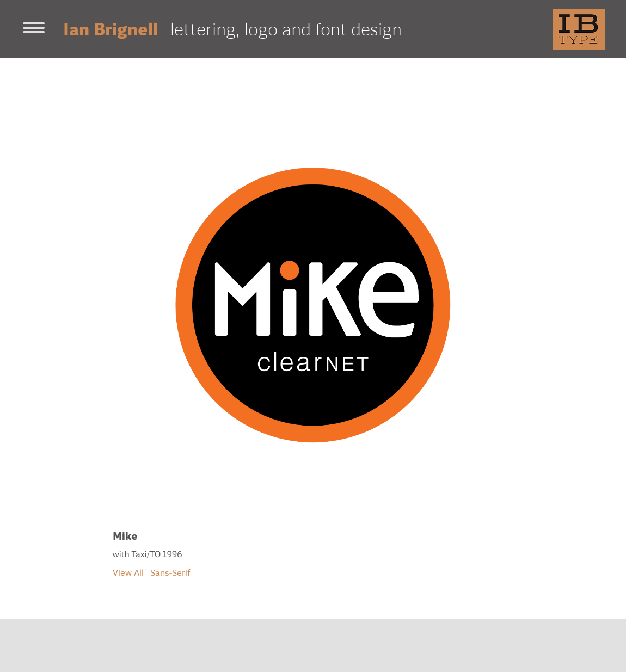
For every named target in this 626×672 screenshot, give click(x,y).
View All (128, 572)
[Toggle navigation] (34, 29)
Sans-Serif (170, 572)
